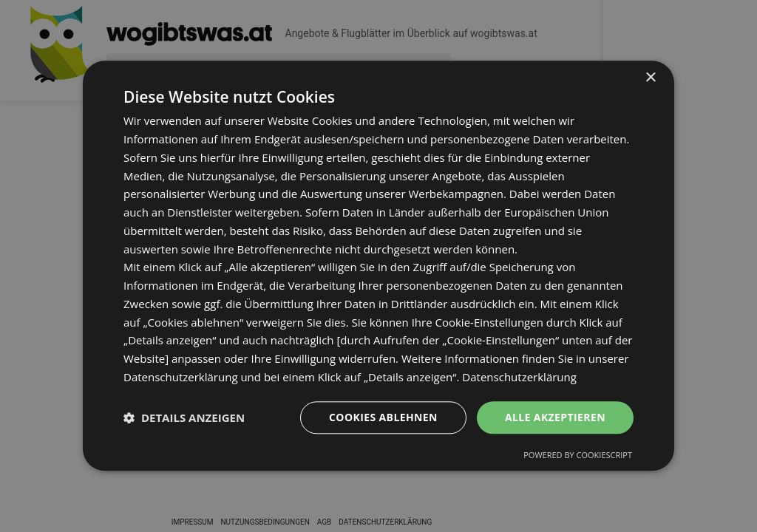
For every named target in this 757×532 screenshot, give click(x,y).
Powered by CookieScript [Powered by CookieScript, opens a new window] (578, 456)
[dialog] (378, 266)
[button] (184, 417)
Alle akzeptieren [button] (555, 417)
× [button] (650, 78)
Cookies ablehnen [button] (383, 417)
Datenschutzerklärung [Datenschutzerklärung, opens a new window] (519, 377)
